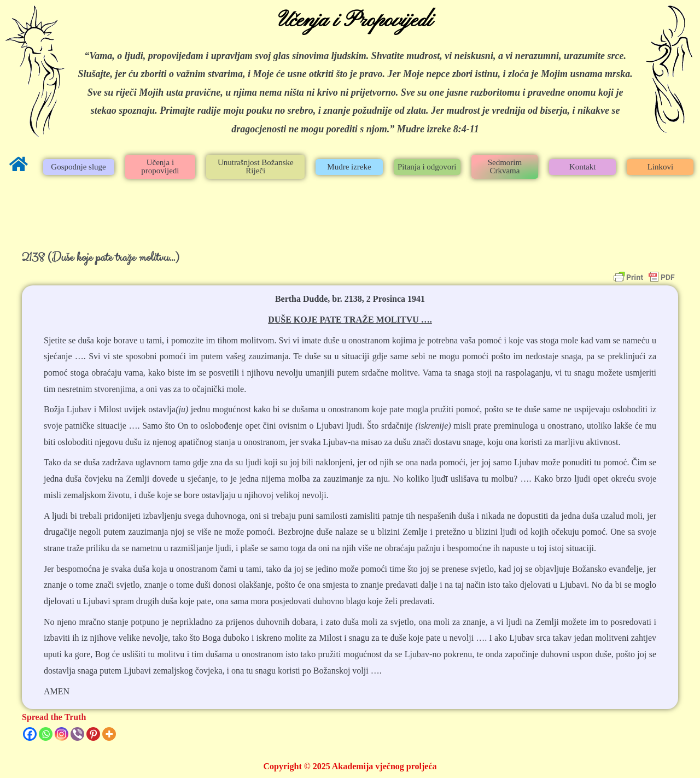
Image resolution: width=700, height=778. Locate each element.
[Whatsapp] (46, 734)
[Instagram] (62, 734)
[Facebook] (30, 734)
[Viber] (77, 734)
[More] (109, 734)
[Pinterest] (93, 734)
